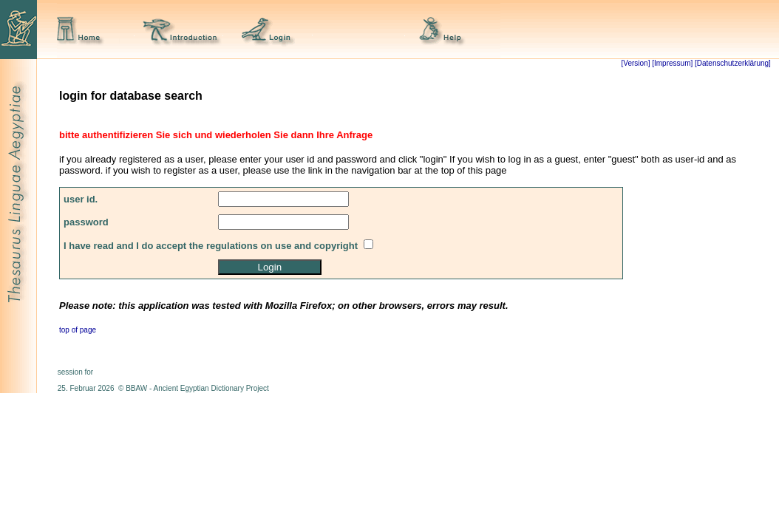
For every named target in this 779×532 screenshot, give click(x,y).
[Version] (636, 63)
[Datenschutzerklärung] (732, 63)
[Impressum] (672, 63)
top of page (78, 330)
